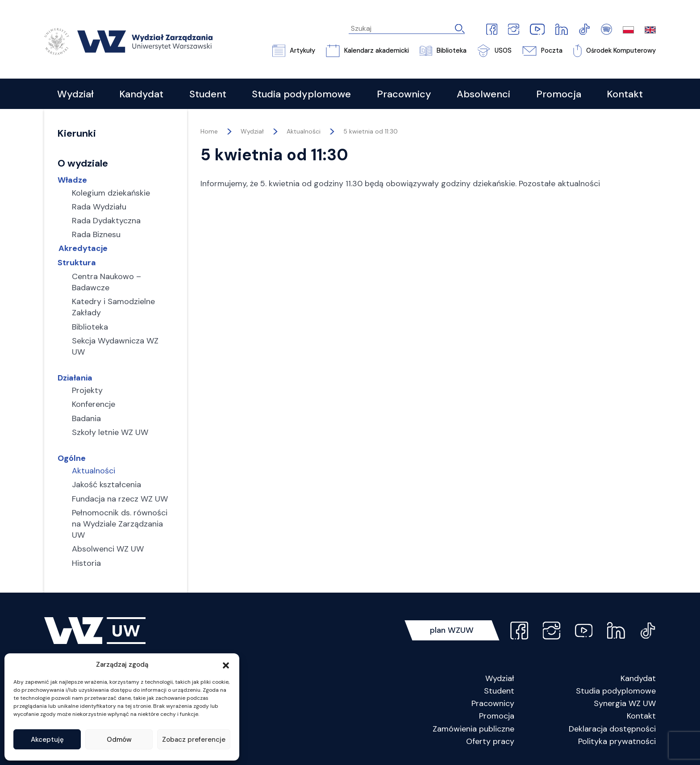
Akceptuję (47, 740)
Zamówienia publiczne (473, 729)
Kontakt (641, 716)
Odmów (119, 740)
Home (209, 131)
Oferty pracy (490, 741)
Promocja (497, 716)
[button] (226, 665)
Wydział (500, 678)
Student (499, 691)
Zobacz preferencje (194, 740)
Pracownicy (493, 703)
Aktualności (304, 131)
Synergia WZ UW (625, 703)
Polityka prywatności (617, 741)
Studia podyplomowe (616, 691)
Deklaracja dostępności (612, 729)
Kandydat (638, 678)
